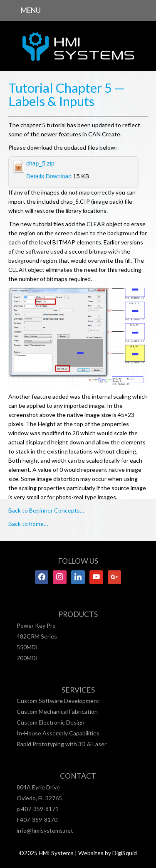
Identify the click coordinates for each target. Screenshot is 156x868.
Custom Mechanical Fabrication (57, 711)
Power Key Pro (36, 625)
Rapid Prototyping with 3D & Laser (62, 744)
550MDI (27, 647)
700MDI (27, 658)
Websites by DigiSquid (108, 853)
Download (59, 176)
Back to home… (28, 524)
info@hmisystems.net (45, 830)
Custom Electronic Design (51, 722)
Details (35, 176)
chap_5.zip (40, 163)
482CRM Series (37, 636)
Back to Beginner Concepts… (46, 510)
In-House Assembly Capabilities (58, 733)
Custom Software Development (58, 701)
